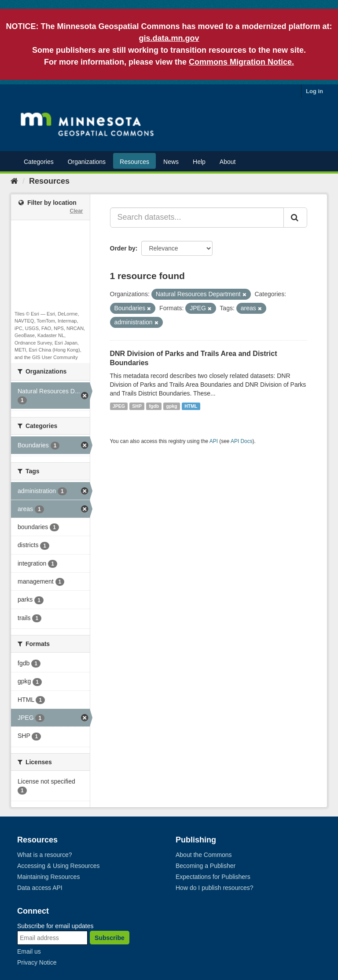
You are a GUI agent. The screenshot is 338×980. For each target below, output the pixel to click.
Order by (123, 248)
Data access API (40, 888)
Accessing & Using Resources (59, 866)
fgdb (154, 406)
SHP (137, 406)
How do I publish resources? (215, 888)
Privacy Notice (37, 962)
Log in (314, 91)
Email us (29, 951)
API (214, 441)
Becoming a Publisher (206, 866)
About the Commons (204, 855)
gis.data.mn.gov (169, 38)
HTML (191, 406)
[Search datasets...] (197, 218)
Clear (76, 211)
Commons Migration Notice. (241, 62)
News (171, 162)
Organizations (87, 162)
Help (199, 162)
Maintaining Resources (48, 877)
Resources (134, 162)
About (228, 162)
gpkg (172, 406)
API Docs (242, 441)
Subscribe (110, 938)
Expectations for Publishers (213, 877)
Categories (39, 162)
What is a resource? (45, 855)
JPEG (119, 406)
